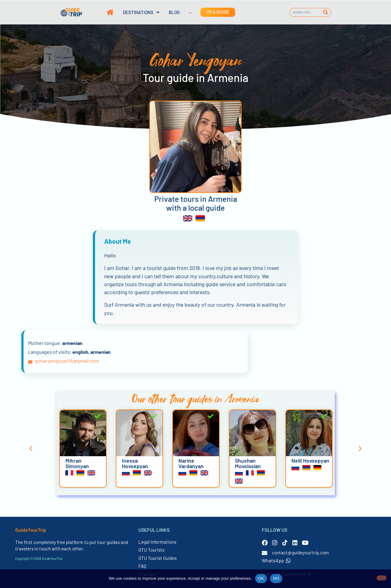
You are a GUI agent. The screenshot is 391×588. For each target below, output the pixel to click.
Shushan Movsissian (248, 463)
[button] (31, 449)
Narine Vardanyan (191, 463)
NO (276, 578)
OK (261, 578)
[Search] (326, 12)
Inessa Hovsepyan (135, 463)
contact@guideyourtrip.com (300, 553)
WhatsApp (276, 560)
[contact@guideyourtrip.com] (265, 553)
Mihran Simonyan (77, 463)
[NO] (382, 578)
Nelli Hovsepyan (310, 460)
